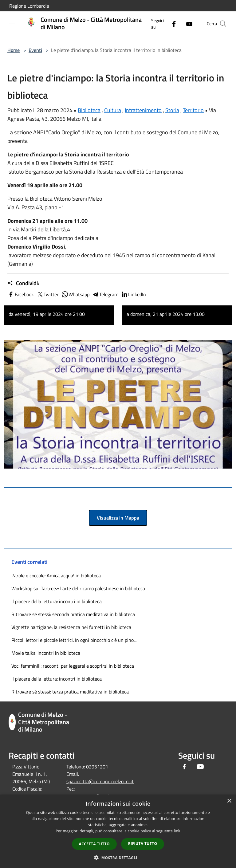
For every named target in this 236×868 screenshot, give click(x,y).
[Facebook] (171, 24)
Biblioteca (89, 110)
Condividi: (23, 283)
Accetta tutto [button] (94, 844)
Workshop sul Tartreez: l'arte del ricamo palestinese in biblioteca (78, 588)
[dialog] (118, 831)
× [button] (229, 801)
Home (14, 50)
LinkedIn (133, 294)
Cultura (113, 110)
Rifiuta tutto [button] (143, 844)
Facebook (21, 294)
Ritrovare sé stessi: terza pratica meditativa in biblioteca (70, 692)
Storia (172, 110)
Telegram (105, 294)
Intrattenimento (143, 110)
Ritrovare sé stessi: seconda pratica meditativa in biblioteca (73, 614)
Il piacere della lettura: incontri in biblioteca (57, 601)
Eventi (35, 50)
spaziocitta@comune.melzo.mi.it (100, 781)
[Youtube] (187, 24)
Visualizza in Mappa (118, 518)
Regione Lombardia (29, 6)
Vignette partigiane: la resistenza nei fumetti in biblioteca (71, 627)
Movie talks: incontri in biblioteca (46, 653)
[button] (118, 858)
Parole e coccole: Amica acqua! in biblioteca (56, 575)
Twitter (47, 294)
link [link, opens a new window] (177, 831)
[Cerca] (223, 24)
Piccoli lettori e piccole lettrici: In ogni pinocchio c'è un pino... (74, 640)
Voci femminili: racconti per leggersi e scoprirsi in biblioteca (73, 666)
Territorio (193, 110)
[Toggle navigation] (12, 23)
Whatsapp (75, 294)
